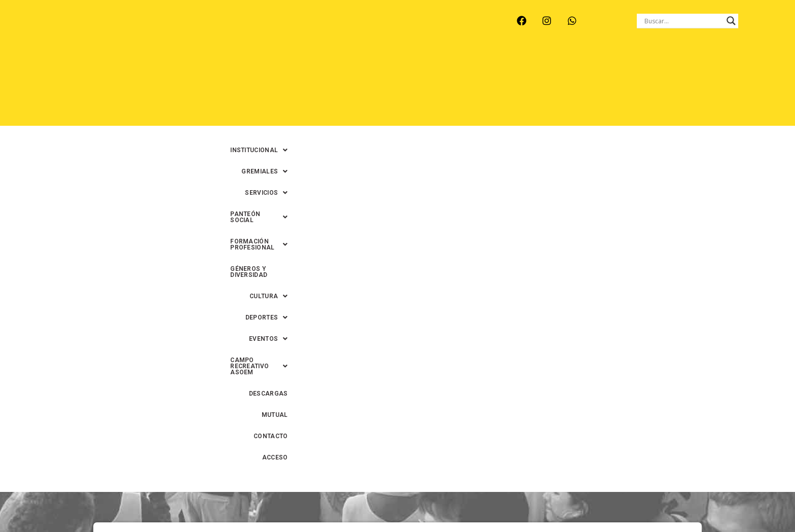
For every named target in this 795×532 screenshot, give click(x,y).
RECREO (217, 31)
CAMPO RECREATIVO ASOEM (504, 87)
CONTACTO (681, 87)
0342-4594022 (540, 501)
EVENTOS (421, 87)
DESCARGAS (588, 87)
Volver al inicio (397, 435)
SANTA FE (305, 31)
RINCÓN (260, 31)
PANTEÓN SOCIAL (455, 65)
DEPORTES (365, 87)
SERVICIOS (386, 65)
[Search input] (683, 21)
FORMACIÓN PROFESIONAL (550, 65)
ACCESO (727, 87)
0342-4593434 (596, 501)
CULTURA (720, 65)
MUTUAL (636, 87)
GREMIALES (327, 65)
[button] (260, 65)
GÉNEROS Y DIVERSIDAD (649, 65)
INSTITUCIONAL (260, 65)
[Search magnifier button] (731, 21)
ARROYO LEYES (101, 31)
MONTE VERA (165, 31)
